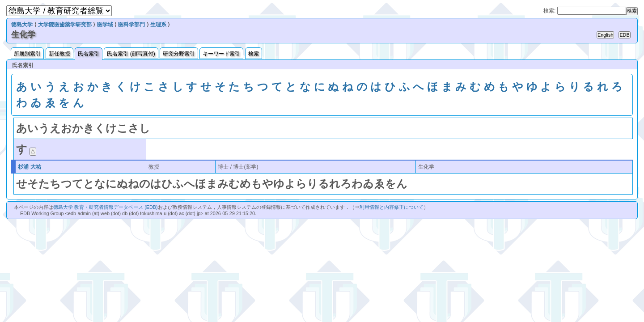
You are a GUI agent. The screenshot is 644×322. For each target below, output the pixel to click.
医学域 (105, 25)
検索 (254, 54)
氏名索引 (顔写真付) (131, 54)
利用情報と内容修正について (392, 207)
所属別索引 (27, 54)
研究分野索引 (179, 54)
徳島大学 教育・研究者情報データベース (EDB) (105, 207)
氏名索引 (89, 54)
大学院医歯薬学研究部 (65, 25)
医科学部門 (131, 25)
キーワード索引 (221, 54)
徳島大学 (22, 25)
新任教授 (59, 54)
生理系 (158, 25)
